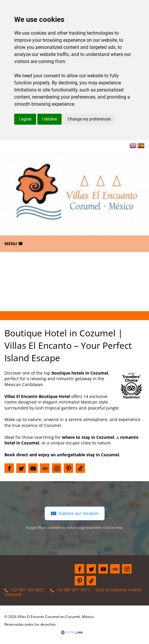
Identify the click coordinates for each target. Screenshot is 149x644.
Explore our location (75, 513)
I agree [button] (25, 119)
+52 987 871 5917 (70, 590)
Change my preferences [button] (89, 119)
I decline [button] (49, 119)
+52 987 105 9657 (24, 590)
